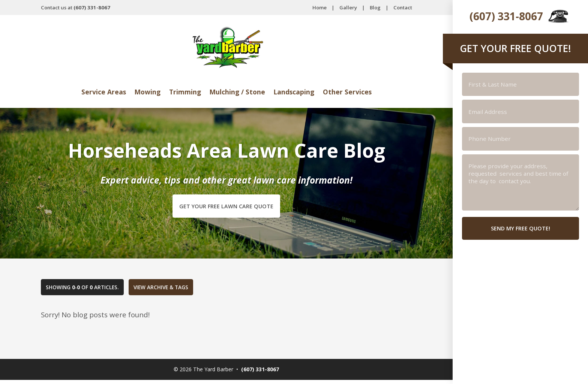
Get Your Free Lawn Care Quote (226, 207)
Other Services (356, 92)
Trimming (181, 92)
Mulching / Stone (238, 92)
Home (319, 7)
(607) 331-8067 (506, 16)
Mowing (142, 92)
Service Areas (94, 92)
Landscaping (299, 92)
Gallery (348, 7)
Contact (403, 7)
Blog (375, 7)
